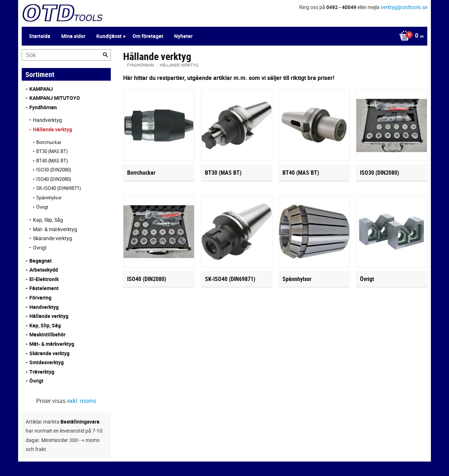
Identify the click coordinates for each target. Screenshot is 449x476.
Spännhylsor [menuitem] (49, 197)
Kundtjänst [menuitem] (109, 36)
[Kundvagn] (410, 36)
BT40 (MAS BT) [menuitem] (52, 161)
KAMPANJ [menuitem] (41, 89)
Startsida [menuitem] (40, 36)
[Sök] (105, 55)
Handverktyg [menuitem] (47, 120)
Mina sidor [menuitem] (73, 36)
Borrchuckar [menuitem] (49, 142)
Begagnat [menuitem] (41, 261)
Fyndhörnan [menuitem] (43, 107)
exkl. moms (82, 401)
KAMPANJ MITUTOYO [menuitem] (55, 98)
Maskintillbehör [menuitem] (47, 334)
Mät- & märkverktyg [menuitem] (55, 229)
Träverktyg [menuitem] (42, 372)
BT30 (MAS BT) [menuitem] (52, 151)
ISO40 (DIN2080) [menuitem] (54, 179)
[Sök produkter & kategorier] (66, 55)
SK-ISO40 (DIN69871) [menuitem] (59, 188)
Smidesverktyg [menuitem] (47, 362)
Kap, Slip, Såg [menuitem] (48, 220)
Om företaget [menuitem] (148, 36)
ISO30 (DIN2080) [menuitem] (54, 170)
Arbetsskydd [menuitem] (44, 270)
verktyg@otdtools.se (404, 7)
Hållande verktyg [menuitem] (53, 129)
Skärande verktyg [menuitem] (53, 238)
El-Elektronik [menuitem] (44, 279)
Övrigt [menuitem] (42, 207)
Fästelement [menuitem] (44, 288)
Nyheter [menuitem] (183, 36)
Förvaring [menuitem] (40, 297)
